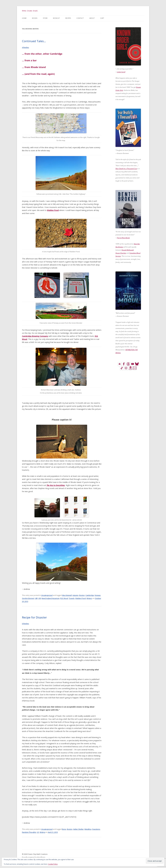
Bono (64, 829)
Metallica (88, 829)
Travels (72, 598)
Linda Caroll (121, 72)
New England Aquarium (51, 598)
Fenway (98, 595)
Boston (82, 595)
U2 (38, 832)
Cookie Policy (53, 864)
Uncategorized (47, 595)
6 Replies (26, 624)
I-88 (36, 598)
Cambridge (90, 595)
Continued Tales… (34, 41)
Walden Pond (53, 210)
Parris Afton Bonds (123, 238)
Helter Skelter (78, 829)
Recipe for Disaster (34, 617)
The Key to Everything (56, 485)
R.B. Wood (64, 598)
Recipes (68, 18)
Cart (102, 18)
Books (35, 18)
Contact (80, 18)
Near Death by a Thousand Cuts (126, 169)
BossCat (56, 18)
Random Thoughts (29, 832)
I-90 (39, 598)
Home (24, 18)
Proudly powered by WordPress (34, 857)
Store (45, 18)
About (92, 18)
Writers (89, 598)
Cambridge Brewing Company (35, 336)
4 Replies (26, 47)
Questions (96, 829)
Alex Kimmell (67, 595)
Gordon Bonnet (28, 598)
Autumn (75, 595)
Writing (42, 832)
